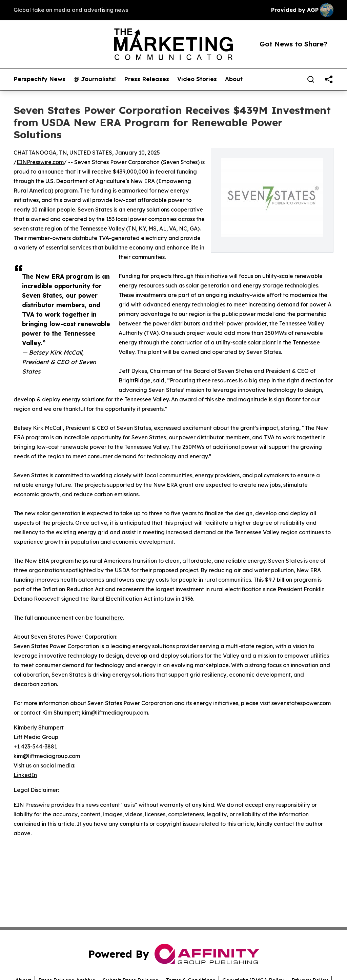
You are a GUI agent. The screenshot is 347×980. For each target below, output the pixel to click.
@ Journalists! (95, 79)
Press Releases (147, 79)
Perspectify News (39, 79)
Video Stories (197, 79)
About (234, 79)
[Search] (311, 79)
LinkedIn (25, 775)
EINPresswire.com (40, 162)
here (117, 618)
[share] (329, 79)
